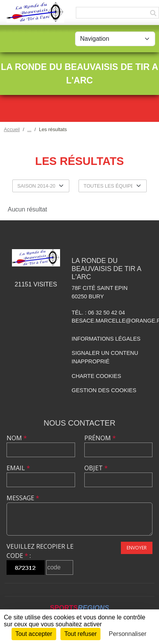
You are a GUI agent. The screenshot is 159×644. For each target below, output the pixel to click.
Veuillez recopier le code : (40, 551)
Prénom (100, 438)
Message (23, 498)
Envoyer (137, 548)
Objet (96, 468)
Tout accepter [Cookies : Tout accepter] (34, 634)
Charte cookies (96, 376)
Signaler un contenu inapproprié (105, 357)
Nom (17, 438)
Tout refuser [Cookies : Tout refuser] (80, 634)
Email (18, 468)
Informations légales (106, 339)
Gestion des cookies (104, 390)
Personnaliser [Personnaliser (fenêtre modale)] (128, 634)
